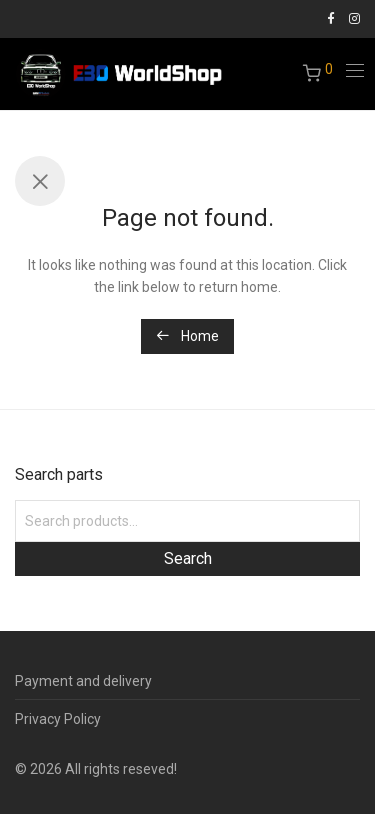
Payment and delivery (83, 681)
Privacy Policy (58, 719)
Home (187, 336)
